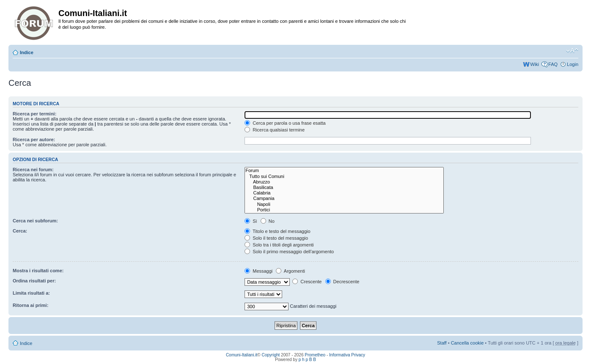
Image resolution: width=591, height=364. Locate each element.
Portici (344, 210)
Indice (27, 52)
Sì (251, 221)
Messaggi (258, 271)
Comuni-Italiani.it (242, 355)
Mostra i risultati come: (38, 271)
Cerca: (20, 231)
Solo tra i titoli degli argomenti (279, 245)
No (268, 221)
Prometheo (315, 355)
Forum (344, 171)
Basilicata (344, 187)
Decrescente (342, 282)
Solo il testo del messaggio (276, 238)
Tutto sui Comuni (344, 177)
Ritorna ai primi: (30, 305)
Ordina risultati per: (34, 281)
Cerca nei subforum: (35, 221)
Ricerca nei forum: (33, 170)
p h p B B (307, 360)
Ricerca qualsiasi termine (275, 130)
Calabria (344, 193)
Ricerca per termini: (34, 114)
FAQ (553, 64)
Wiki (535, 64)
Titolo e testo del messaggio (277, 231)
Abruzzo (344, 182)
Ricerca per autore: (34, 140)
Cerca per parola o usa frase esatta (285, 123)
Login (573, 64)
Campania (344, 198)
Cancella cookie (467, 343)
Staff (442, 343)
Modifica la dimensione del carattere (572, 51)
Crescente (307, 282)
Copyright (271, 355)
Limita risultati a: (31, 293)
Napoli (344, 204)
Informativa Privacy (347, 355)
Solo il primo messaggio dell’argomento (289, 252)
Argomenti (290, 271)
